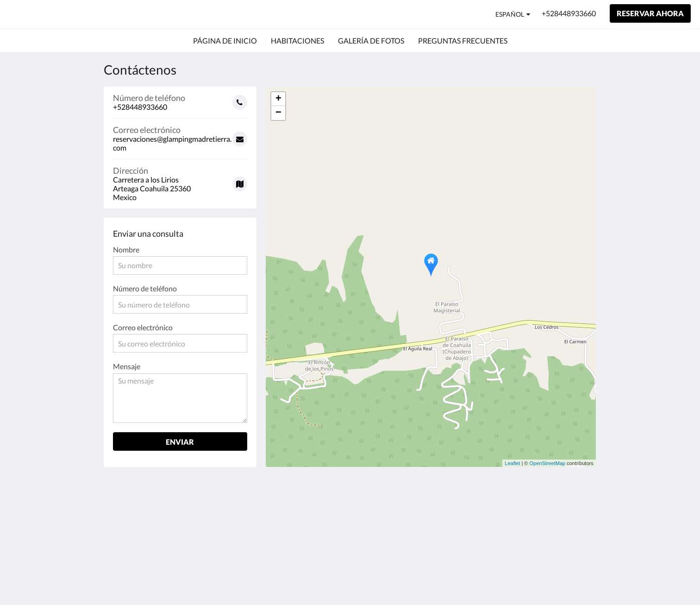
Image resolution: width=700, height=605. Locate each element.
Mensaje (127, 366)
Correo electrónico (143, 327)
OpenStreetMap (548, 463)
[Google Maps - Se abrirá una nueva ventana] (180, 180)
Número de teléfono (145, 288)
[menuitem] (225, 41)
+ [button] (278, 99)
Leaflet (512, 463)
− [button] (278, 113)
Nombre (126, 249)
